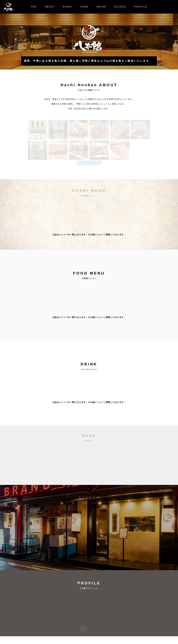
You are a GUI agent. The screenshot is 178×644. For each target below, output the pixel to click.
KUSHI (67, 7)
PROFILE (141, 7)
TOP (34, 7)
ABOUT (50, 7)
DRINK (101, 7)
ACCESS (120, 7)
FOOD (84, 7)
